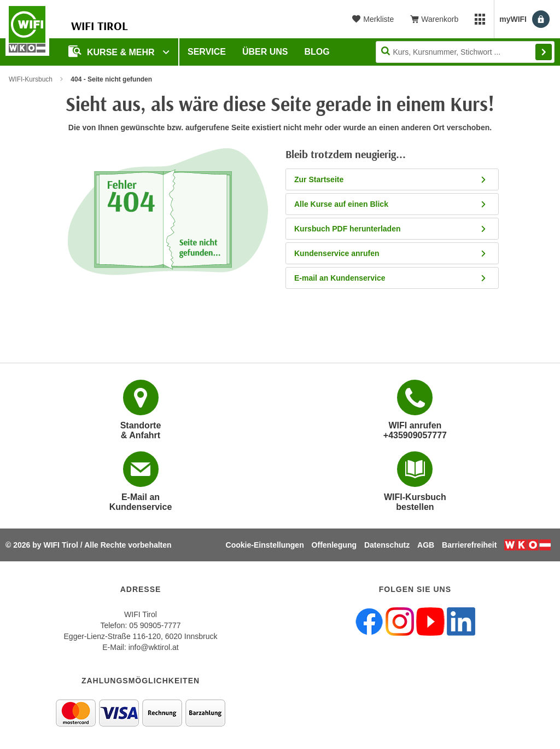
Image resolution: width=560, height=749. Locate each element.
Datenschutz (387, 545)
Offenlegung (334, 545)
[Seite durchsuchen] (465, 52)
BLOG (317, 52)
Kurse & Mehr (113, 51)
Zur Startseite (391, 179)
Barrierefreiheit (469, 545)
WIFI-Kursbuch (31, 79)
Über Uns (265, 52)
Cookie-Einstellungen (265, 545)
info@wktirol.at (154, 647)
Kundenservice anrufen (391, 253)
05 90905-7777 (155, 625)
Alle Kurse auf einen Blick (391, 204)
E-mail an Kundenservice (391, 278)
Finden (544, 52)
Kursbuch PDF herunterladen (391, 229)
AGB (426, 545)
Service (207, 52)
